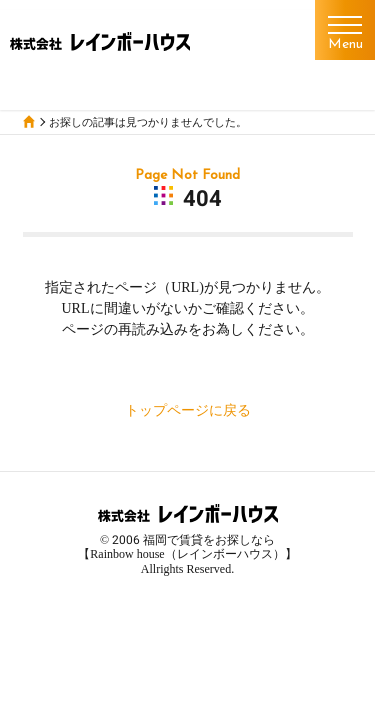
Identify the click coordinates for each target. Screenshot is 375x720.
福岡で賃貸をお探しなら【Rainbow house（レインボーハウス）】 (187, 547)
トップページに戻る (188, 410)
